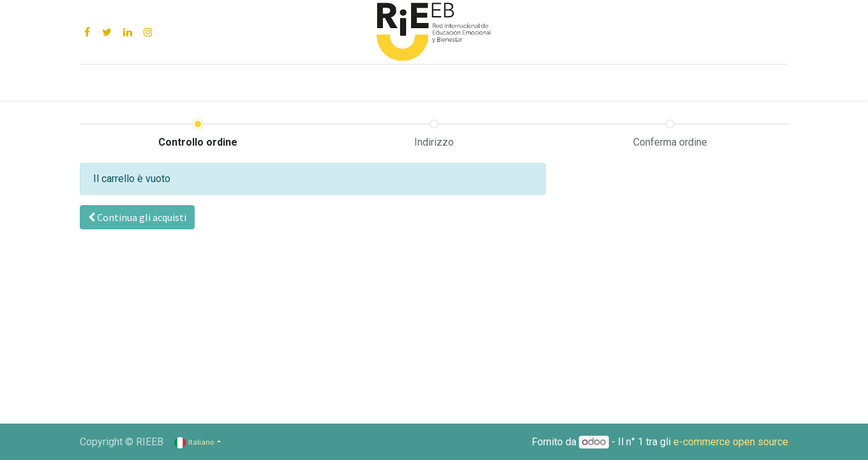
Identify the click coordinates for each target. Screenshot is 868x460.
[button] (137, 217)
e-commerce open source (731, 442)
